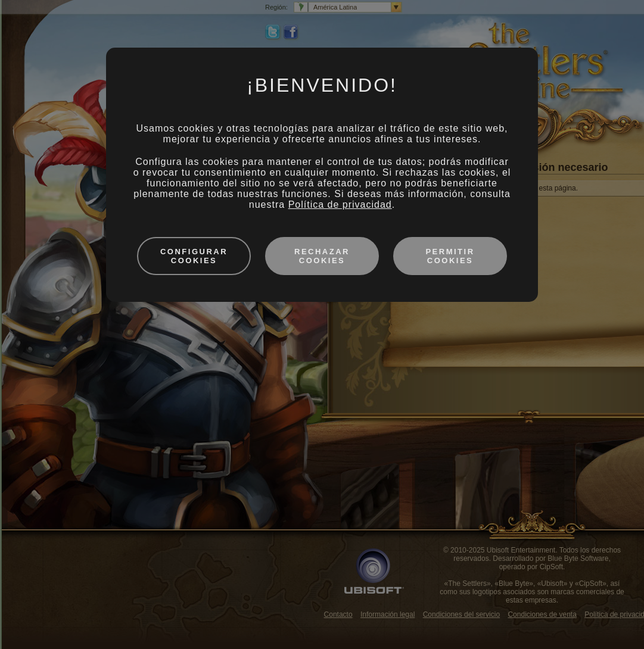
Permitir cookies (450, 256)
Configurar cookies (194, 256)
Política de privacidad (340, 205)
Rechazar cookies (322, 256)
